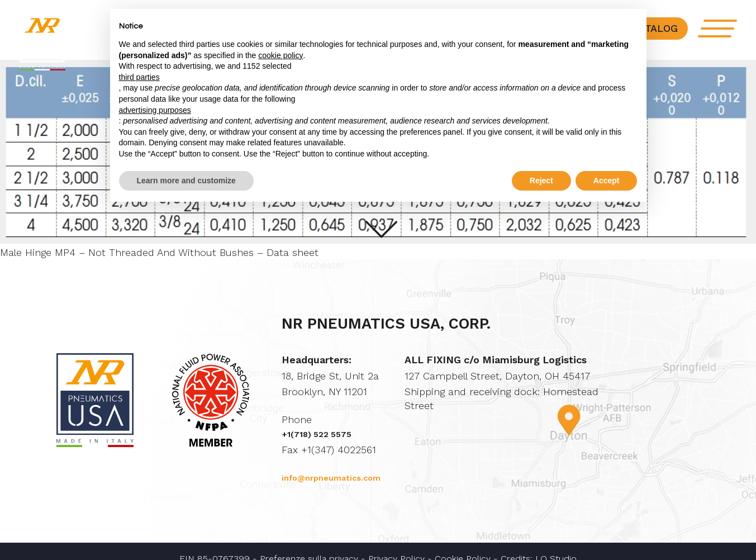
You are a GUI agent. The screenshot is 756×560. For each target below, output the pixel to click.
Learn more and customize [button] (186, 181)
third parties (139, 77)
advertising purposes (155, 110)
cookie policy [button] (280, 55)
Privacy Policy (396, 545)
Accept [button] (607, 181)
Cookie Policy (463, 545)
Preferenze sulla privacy (309, 545)
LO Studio (556, 545)
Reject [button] (541, 181)
